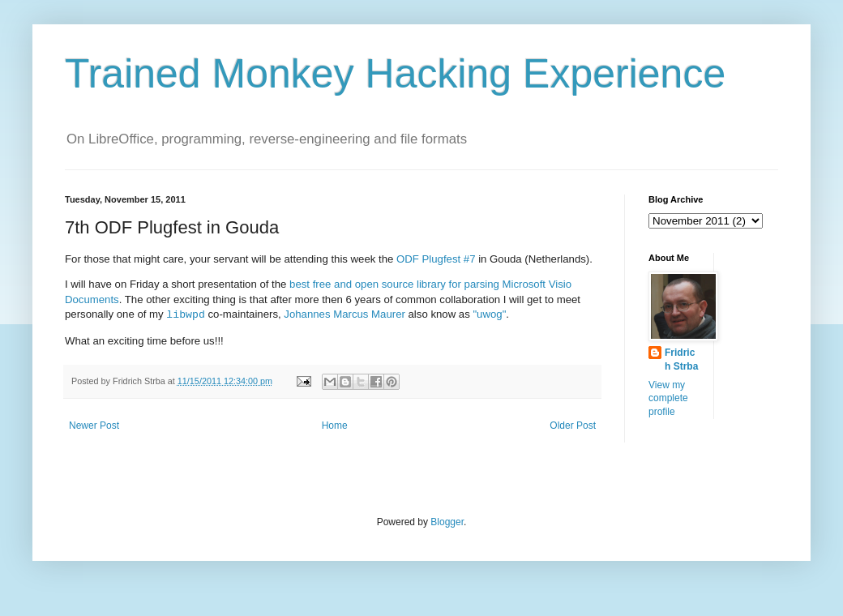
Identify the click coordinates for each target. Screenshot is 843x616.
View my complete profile (668, 399)
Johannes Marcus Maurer (344, 315)
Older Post (573, 426)
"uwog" (489, 315)
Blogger (447, 522)
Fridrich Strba (681, 359)
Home (335, 426)
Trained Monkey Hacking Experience (395, 74)
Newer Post (94, 426)
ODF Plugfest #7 (436, 259)
